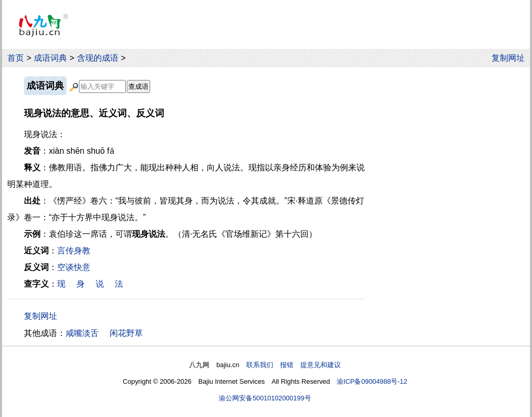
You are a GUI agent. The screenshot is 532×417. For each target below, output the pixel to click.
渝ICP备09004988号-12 (372, 381)
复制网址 (511, 58)
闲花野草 (126, 333)
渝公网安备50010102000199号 (265, 398)
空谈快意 (74, 267)
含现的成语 (98, 58)
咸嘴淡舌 (82, 333)
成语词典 (50, 58)
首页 (16, 58)
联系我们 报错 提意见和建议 (294, 365)
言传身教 (74, 251)
